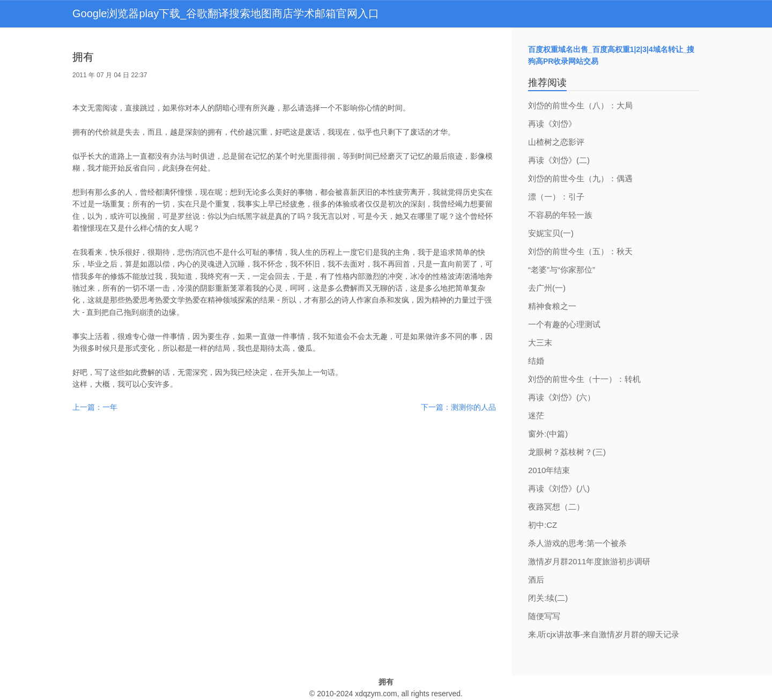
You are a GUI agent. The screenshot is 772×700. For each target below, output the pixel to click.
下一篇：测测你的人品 (458, 407)
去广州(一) (547, 288)
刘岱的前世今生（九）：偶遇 (580, 178)
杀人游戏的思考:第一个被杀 (577, 543)
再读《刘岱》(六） (562, 397)
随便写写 (544, 616)
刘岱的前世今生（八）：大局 (580, 105)
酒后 (536, 580)
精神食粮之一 (552, 306)
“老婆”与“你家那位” (562, 270)
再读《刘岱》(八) (559, 488)
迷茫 (536, 415)
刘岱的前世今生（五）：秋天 (580, 251)
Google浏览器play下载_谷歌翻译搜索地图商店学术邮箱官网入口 (226, 13)
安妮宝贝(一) (551, 233)
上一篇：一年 (95, 407)
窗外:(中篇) (548, 434)
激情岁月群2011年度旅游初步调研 (589, 561)
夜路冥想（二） (556, 507)
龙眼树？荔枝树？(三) (567, 452)
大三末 (540, 342)
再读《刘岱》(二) (559, 160)
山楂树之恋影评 (556, 142)
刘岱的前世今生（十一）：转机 (584, 379)
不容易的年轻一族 (560, 215)
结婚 (536, 361)
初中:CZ (543, 525)
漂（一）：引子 (556, 197)
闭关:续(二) (548, 598)
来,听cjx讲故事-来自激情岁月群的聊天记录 (604, 634)
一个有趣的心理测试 (564, 324)
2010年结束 (549, 470)
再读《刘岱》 (552, 124)
